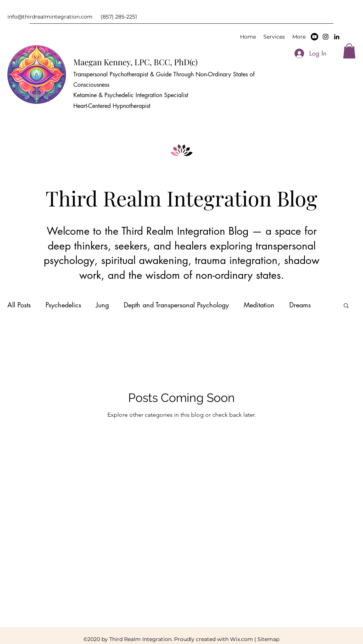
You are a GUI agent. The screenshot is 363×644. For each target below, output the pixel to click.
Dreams (300, 305)
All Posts (19, 305)
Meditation (259, 305)
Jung (102, 305)
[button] (349, 51)
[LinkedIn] (337, 37)
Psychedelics (63, 305)
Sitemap (268, 639)
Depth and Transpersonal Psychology (176, 305)
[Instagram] (326, 37)
